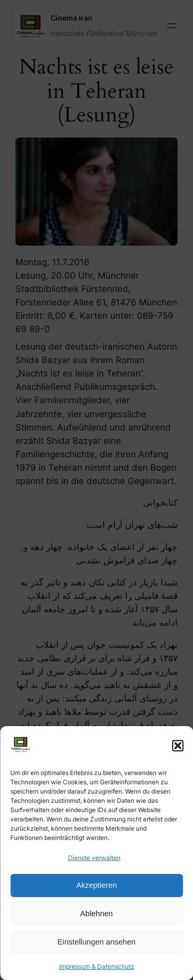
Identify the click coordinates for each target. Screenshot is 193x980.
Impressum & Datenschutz (97, 966)
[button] (178, 746)
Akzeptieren (97, 885)
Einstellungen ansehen (97, 942)
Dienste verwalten (94, 858)
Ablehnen (97, 913)
